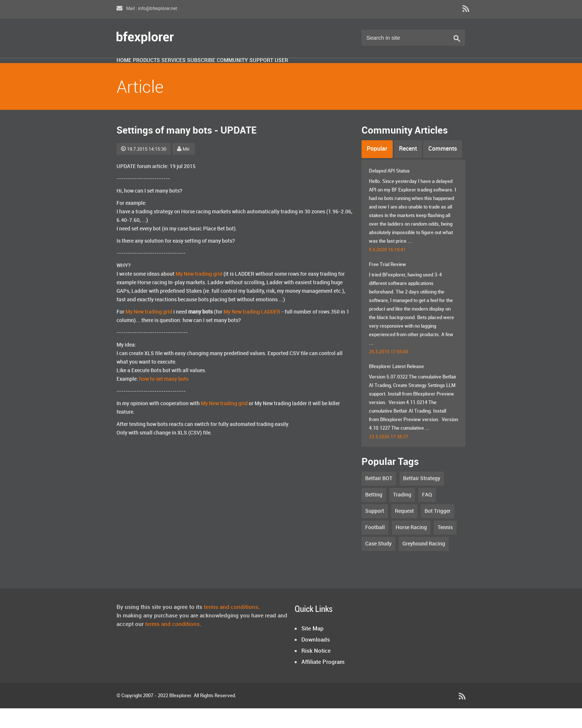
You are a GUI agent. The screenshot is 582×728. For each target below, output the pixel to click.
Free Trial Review (388, 284)
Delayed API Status (389, 191)
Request (404, 531)
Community (313, 71)
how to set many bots (164, 399)
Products (172, 71)
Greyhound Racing (424, 563)
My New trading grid (199, 294)
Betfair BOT (379, 498)
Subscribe (263, 71)
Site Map (313, 649)
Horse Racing (411, 547)
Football (375, 547)
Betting (374, 514)
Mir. (184, 169)
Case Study (378, 563)
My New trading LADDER (252, 332)
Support (360, 71)
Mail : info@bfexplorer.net (147, 9)
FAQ (427, 514)
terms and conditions (231, 627)
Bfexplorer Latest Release (396, 386)
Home (132, 71)
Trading (402, 514)
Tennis (445, 547)
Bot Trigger (438, 531)
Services (217, 71)
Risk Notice (316, 671)
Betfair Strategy (422, 498)
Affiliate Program (323, 682)
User (397, 71)
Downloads (316, 660)
